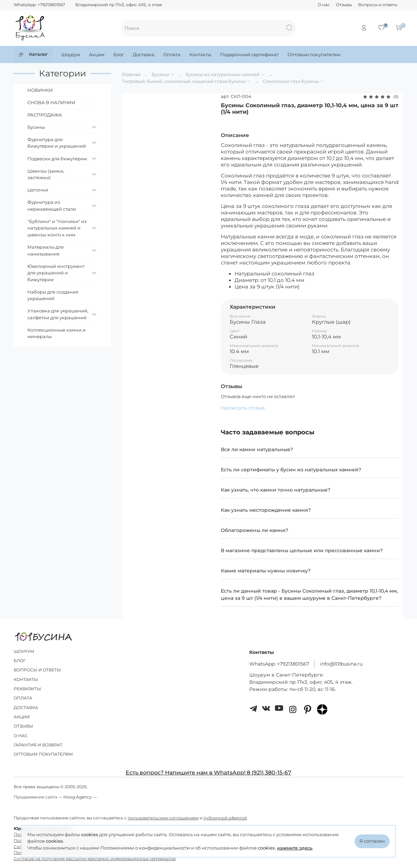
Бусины (160, 74)
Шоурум (71, 54)
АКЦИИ (22, 717)
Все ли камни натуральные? (257, 449)
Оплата (172, 54)
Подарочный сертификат (249, 54)
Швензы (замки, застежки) (46, 174)
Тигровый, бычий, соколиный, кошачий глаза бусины (184, 81)
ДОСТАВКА (26, 708)
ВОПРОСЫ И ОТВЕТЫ (37, 670)
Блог (119, 54)
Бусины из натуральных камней (223, 74)
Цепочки (38, 190)
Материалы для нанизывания (46, 250)
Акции (97, 54)
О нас (324, 5)
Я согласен (372, 841)
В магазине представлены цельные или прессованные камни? (302, 550)
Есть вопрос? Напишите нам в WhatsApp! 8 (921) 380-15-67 (209, 773)
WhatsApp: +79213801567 (39, 5)
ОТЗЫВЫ (23, 726)
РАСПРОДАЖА (45, 115)
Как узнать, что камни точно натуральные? (276, 490)
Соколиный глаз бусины (291, 81)
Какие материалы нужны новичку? (266, 571)
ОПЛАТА (23, 698)
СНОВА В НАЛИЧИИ (51, 102)
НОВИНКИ (40, 90)
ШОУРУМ (24, 652)
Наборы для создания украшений (53, 295)
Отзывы (344, 5)
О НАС (21, 736)
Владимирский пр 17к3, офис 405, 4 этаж (119, 5)
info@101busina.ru (341, 664)
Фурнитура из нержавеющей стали (52, 206)
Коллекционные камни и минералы (56, 333)
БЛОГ (20, 661)
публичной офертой (225, 818)
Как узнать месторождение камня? (266, 510)
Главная (131, 74)
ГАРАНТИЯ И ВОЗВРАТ (38, 745)
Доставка (144, 54)
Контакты (200, 54)
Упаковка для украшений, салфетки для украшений (58, 314)
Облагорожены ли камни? (255, 530)
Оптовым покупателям (314, 54)
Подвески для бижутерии (57, 159)
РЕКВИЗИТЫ (27, 689)
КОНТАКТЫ (26, 680)
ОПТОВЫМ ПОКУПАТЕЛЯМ (43, 754)
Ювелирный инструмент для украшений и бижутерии (56, 273)
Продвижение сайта (35, 797)
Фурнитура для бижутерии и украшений (57, 143)
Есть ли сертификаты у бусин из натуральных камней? (291, 470)
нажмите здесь (295, 848)
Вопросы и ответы (378, 5)
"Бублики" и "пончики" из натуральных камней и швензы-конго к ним (57, 228)
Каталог (33, 54)
